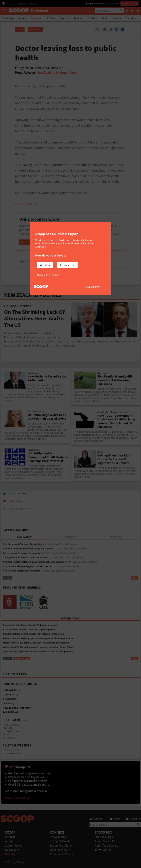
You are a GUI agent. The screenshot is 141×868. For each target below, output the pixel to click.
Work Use (45, 265)
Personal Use (68, 265)
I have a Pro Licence (48, 275)
